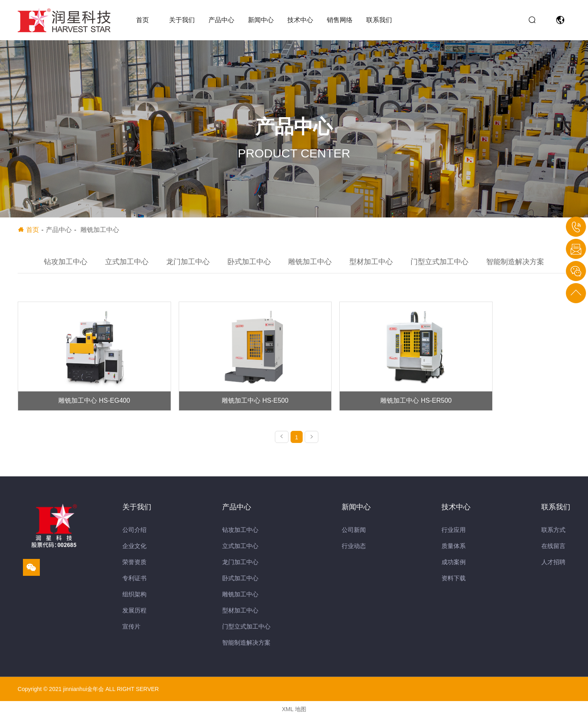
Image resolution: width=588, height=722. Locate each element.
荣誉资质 (134, 567)
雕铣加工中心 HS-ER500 (364, 405)
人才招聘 (553, 567)
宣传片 (131, 631)
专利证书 (134, 583)
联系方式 (553, 535)
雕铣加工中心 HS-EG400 (84, 405)
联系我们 (379, 20)
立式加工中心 (127, 262)
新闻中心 (261, 20)
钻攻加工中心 (66, 262)
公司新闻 (354, 535)
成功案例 (454, 567)
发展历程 (134, 615)
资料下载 (454, 583)
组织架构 (134, 599)
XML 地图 (294, 714)
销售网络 (340, 20)
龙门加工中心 (188, 262)
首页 (142, 20)
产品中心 (221, 20)
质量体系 (454, 551)
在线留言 (553, 551)
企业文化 (134, 551)
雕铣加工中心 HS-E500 (224, 405)
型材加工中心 (371, 262)
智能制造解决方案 (515, 262)
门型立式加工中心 (439, 262)
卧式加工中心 (249, 262)
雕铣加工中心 (310, 262)
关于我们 (182, 20)
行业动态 (354, 551)
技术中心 (300, 20)
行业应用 (454, 535)
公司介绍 (134, 535)
